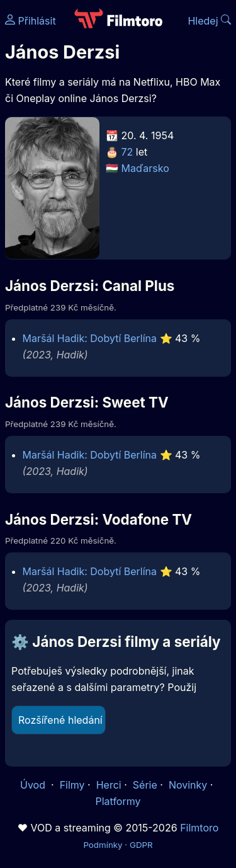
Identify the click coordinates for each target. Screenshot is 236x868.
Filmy (72, 785)
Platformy (118, 801)
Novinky (188, 785)
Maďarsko (145, 168)
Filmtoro (199, 828)
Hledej (209, 21)
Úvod (34, 785)
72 (127, 152)
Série (145, 785)
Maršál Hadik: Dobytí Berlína (90, 338)
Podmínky (103, 845)
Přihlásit (31, 21)
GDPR (141, 845)
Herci (109, 785)
